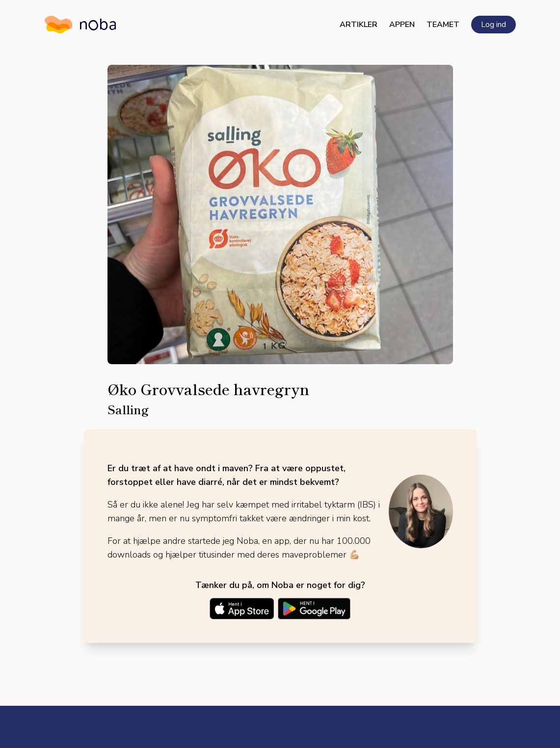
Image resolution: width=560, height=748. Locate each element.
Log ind (493, 25)
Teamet (443, 25)
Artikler (359, 25)
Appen (402, 25)
